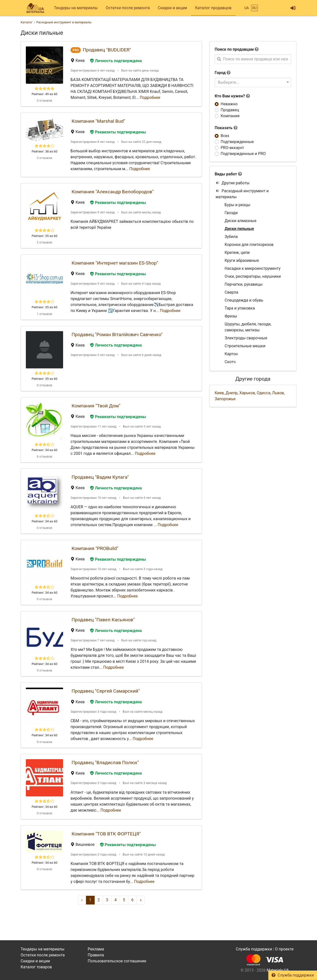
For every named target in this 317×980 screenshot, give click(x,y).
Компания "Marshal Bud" (98, 121)
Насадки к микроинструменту (253, 268)
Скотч (230, 362)
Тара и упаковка (240, 308)
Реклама (96, 949)
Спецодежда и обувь (244, 300)
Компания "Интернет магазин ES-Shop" (115, 263)
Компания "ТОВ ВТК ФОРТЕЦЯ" (106, 834)
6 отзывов (44, 456)
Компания (230, 116)
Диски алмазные (240, 221)
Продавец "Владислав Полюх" (105, 763)
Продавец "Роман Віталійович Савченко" (117, 334)
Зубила (231, 237)
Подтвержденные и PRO (243, 154)
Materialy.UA (278, 970)
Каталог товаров (36, 967)
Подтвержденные (237, 142)
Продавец (230, 110)
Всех (225, 136)
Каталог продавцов (213, 8)
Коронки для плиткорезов (249, 245)
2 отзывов (44, 158)
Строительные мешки (245, 346)
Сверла (231, 292)
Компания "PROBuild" (95, 548)
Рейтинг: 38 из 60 (44, 151)
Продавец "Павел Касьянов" (103, 620)
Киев (219, 393)
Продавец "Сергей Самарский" (106, 691)
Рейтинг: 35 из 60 (44, 236)
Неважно (229, 104)
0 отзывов (44, 100)
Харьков (247, 393)
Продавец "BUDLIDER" (107, 50)
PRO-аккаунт (232, 148)
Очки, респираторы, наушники (253, 276)
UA (246, 8)
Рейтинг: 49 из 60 (44, 94)
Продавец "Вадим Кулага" (100, 477)
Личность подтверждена (116, 61)
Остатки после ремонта (128, 8)
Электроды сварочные (246, 338)
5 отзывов (44, 670)
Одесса (263, 393)
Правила (96, 955)
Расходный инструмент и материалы (242, 194)
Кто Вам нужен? (232, 96)
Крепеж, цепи (237, 253)
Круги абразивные (242, 260)
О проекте (284, 949)
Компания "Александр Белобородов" (113, 192)
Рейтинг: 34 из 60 (44, 450)
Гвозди (231, 213)
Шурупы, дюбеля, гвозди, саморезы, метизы (248, 327)
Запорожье (225, 399)
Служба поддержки (293, 975)
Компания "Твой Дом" (96, 406)
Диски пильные (239, 229)
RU (255, 8)
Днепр (232, 393)
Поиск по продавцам (234, 49)
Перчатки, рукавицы (244, 284)
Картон (231, 354)
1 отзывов (44, 314)
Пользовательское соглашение (117, 961)
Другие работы (233, 183)
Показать (226, 128)
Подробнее (150, 98)
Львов (278, 393)
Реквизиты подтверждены (118, 132)
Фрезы (231, 316)
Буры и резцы (238, 205)
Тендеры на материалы (76, 8)
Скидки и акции (172, 8)
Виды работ (226, 174)
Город (220, 73)
